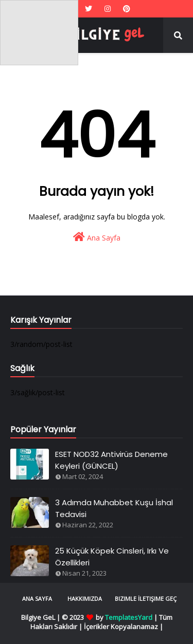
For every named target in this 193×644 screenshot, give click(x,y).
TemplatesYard (129, 617)
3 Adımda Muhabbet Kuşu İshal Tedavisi (114, 508)
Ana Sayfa (97, 237)
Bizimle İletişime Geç (146, 599)
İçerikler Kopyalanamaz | (124, 627)
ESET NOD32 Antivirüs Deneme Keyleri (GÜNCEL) (111, 460)
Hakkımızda (85, 599)
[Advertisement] (39, 33)
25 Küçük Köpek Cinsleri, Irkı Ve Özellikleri (112, 557)
